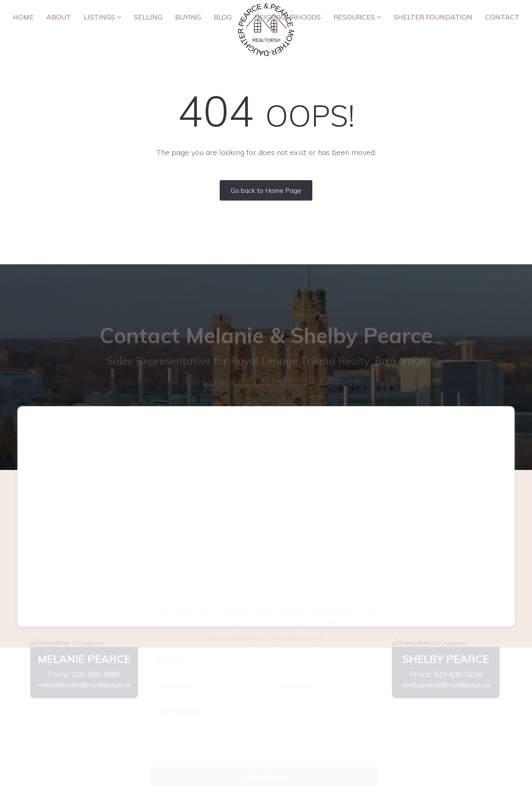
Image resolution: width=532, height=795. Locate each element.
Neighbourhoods (287, 17)
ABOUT (59, 17)
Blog (223, 17)
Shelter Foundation (433, 17)
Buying (188, 17)
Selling (148, 17)
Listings (102, 17)
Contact (502, 17)
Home (23, 17)
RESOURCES (357, 17)
